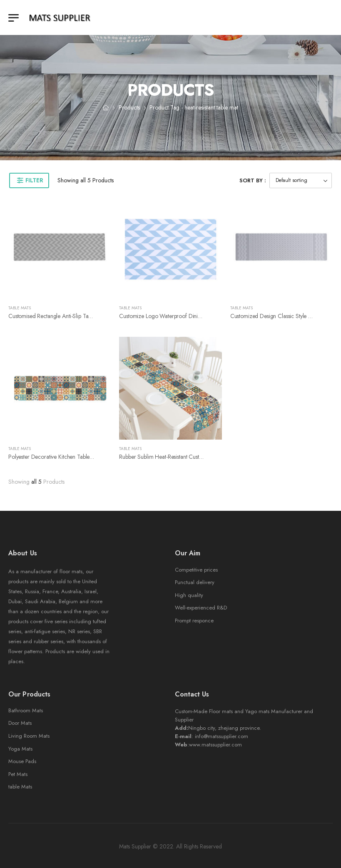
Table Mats (20, 308)
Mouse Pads (22, 761)
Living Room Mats (29, 736)
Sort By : (253, 180)
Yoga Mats (20, 749)
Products (129, 107)
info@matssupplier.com (222, 736)
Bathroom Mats (26, 710)
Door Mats (20, 723)
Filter (34, 180)
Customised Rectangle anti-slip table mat (57, 316)
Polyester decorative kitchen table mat (54, 457)
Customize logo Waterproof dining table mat (174, 316)
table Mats (20, 787)
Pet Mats (18, 774)
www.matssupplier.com (215, 745)
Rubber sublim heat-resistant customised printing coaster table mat (199, 457)
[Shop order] (301, 180)
